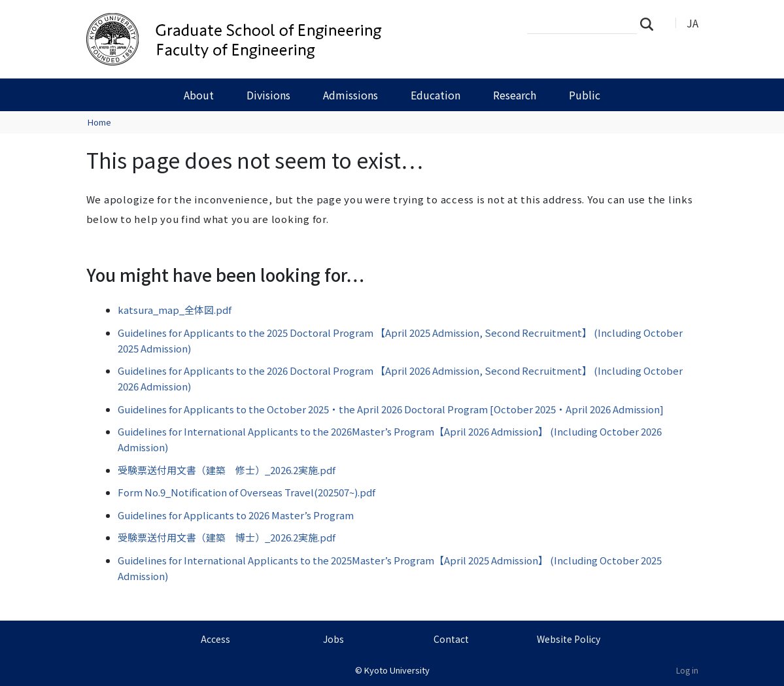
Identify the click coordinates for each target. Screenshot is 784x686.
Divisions (268, 95)
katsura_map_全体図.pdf (175, 310)
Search (651, 24)
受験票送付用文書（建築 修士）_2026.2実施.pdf (227, 470)
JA (692, 23)
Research (515, 95)
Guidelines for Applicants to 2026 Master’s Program (236, 515)
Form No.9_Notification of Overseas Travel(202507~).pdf (247, 492)
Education (435, 95)
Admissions (350, 95)
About (199, 95)
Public (585, 95)
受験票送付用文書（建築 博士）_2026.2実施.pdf (227, 537)
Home (99, 122)
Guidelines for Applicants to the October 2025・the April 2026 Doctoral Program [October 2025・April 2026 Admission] (391, 409)
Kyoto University (397, 670)
